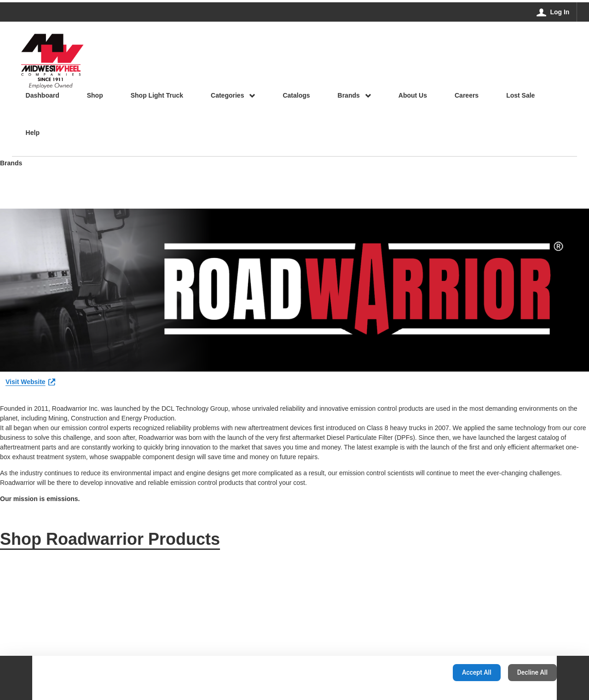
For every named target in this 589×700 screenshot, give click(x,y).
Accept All (477, 672)
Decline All (532, 672)
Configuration (417, 672)
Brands (11, 164)
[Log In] (553, 12)
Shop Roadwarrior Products (110, 539)
